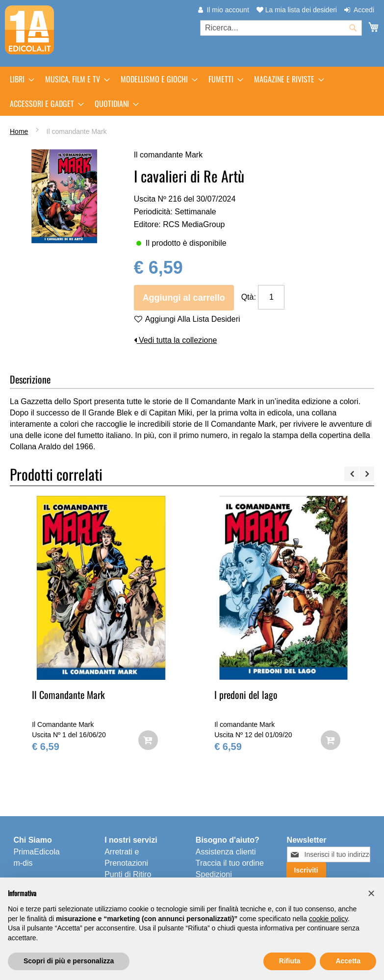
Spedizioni (214, 874)
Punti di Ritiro (128, 874)
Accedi (364, 10)
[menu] (192, 91)
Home (19, 131)
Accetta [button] (348, 961)
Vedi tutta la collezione (176, 340)
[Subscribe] (306, 870)
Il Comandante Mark (68, 695)
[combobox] (281, 28)
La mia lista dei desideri (297, 10)
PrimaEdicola (36, 852)
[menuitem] (19, 79)
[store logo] (29, 30)
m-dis (23, 863)
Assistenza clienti (226, 852)
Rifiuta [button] (290, 961)
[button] (371, 893)
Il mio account (228, 10)
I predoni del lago (246, 695)
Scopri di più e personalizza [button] (69, 961)
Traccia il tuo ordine (230, 863)
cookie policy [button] (328, 919)
